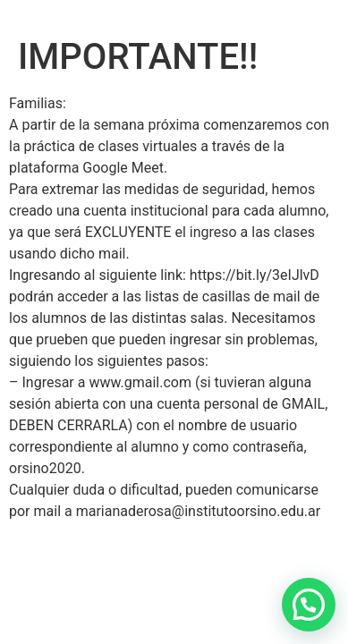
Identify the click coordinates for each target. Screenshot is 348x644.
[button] (309, 605)
